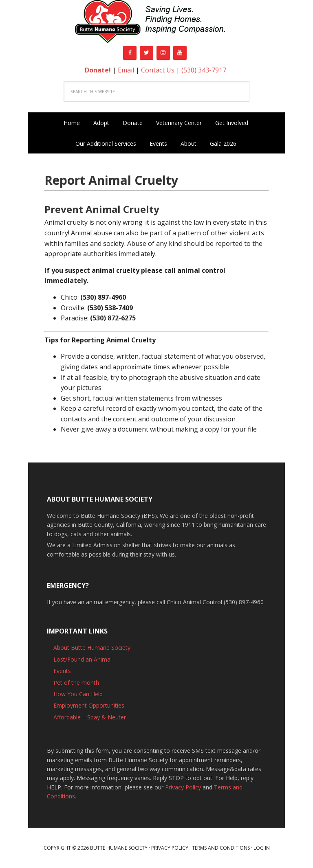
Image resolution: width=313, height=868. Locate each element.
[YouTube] (180, 53)
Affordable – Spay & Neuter (90, 717)
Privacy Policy (183, 787)
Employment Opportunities (89, 705)
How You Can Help (78, 694)
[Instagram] (163, 53)
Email (126, 70)
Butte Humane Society (156, 23)
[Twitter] (147, 53)
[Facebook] (130, 53)
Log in (262, 848)
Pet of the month (76, 683)
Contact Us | (161, 70)
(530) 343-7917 (204, 70)
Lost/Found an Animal (83, 659)
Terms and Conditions (221, 848)
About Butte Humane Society (92, 648)
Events (62, 671)
